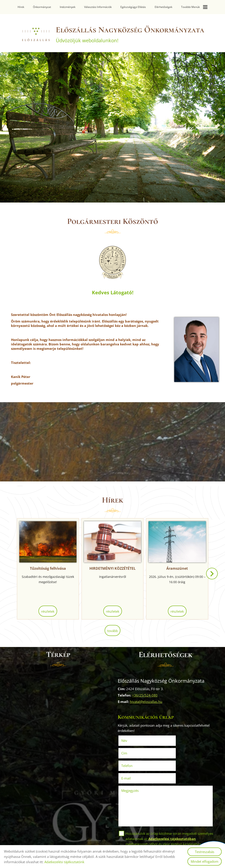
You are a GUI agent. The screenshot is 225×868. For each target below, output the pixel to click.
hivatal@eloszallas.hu (147, 700)
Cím (172, 739)
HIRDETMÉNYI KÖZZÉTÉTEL (112, 568)
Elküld (127, 836)
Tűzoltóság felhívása (50, 568)
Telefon (134, 751)
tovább (112, 630)
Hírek (21, 7)
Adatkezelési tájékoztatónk (64, 862)
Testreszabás (205, 852)
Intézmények (68, 7)
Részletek (50, 611)
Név (132, 739)
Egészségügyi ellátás (133, 7)
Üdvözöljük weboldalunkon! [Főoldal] (131, 35)
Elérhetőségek (163, 7)
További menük (194, 7)
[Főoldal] (31, 35)
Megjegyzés (131, 764)
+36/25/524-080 (146, 694)
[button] (211, 576)
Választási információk (98, 7)
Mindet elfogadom (205, 861)
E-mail (180, 751)
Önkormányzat (42, 7)
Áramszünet (175, 568)
